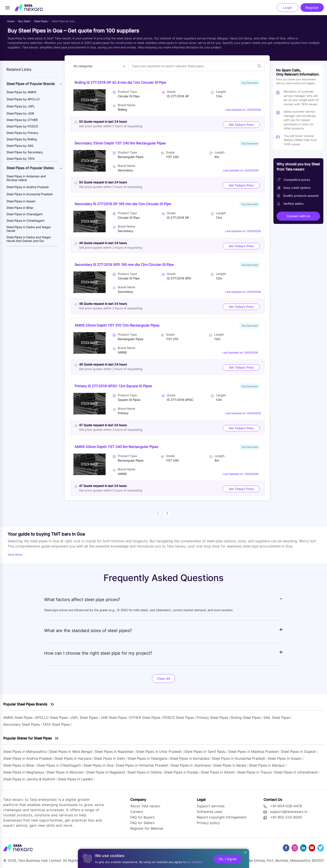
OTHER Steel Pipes (145, 718)
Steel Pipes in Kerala (230, 765)
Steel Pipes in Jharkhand (191, 765)
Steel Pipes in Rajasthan (114, 752)
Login (288, 8)
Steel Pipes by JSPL (21, 106)
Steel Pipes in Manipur (267, 765)
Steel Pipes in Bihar (20, 208)
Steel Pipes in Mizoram (66, 772)
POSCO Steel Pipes (178, 718)
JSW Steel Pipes (114, 718)
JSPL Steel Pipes (84, 718)
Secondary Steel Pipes (22, 724)
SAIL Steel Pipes (277, 718)
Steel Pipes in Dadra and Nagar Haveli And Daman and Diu (29, 239)
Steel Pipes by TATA (21, 159)
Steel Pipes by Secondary (25, 152)
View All (163, 679)
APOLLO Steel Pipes (51, 718)
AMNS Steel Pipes (18, 718)
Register (312, 8)
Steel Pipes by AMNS (21, 92)
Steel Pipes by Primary (22, 133)
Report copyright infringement (222, 817)
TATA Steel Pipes (56, 724)
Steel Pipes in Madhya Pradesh (253, 752)
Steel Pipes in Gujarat (298, 752)
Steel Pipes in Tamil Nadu (205, 752)
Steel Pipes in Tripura (254, 772)
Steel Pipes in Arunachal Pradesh (30, 194)
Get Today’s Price (241, 125)
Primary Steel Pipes (212, 718)
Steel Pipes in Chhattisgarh (25, 221)
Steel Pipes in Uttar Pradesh (159, 752)
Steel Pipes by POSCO (22, 126)
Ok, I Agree (228, 859)
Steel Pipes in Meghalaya (24, 772)
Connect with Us (298, 216)
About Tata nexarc (145, 806)
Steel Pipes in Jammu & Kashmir (29, 779)
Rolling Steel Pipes (246, 718)
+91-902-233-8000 (286, 817)
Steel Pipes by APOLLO (23, 99)
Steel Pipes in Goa (98, 765)
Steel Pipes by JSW (20, 113)
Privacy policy (208, 823)
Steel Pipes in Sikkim (218, 772)
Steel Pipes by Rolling (22, 139)
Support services (211, 806)
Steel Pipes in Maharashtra (25, 752)
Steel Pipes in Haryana (73, 758)
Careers (137, 812)
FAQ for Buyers (142, 817)
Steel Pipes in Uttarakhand (296, 772)
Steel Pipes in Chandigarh (25, 214)
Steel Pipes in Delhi (109, 758)
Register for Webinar (147, 828)
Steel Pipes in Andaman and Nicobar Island (26, 178)
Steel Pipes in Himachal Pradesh (142, 765)
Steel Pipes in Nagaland (106, 772)
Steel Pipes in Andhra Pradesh (28, 187)
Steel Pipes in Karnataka (190, 758)
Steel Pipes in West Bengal (71, 752)
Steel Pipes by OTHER (22, 120)
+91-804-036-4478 (286, 806)
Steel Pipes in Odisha (145, 772)
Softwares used (209, 812)
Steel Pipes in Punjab (181, 772)
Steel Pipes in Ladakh (75, 779)
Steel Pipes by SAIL (20, 146)
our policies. (195, 862)
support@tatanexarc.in (289, 812)
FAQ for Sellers (142, 823)
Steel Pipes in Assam (21, 201)
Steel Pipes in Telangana (147, 758)
